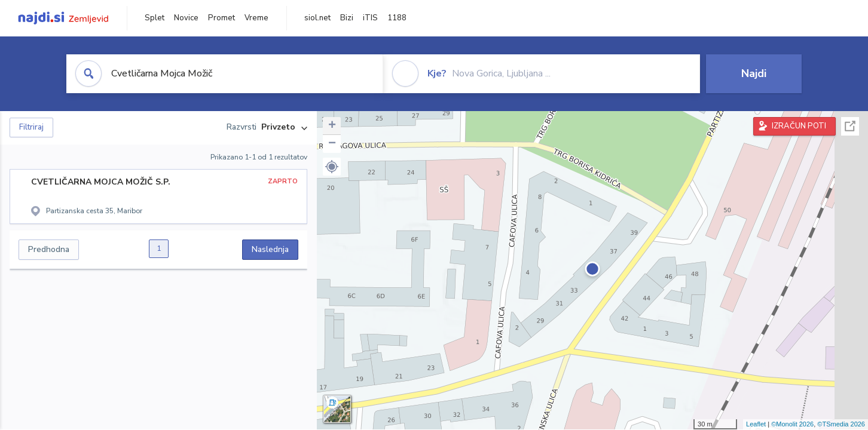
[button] (332, 167)
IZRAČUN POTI (799, 126)
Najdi (754, 73)
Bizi (347, 18)
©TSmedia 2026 (841, 424)
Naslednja (270, 249)
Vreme (256, 18)
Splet (155, 18)
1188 (397, 18)
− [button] (332, 144)
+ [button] (332, 126)
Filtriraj (31, 127)
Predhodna (49, 249)
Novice (186, 18)
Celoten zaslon (850, 126)
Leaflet (756, 424)
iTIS (370, 18)
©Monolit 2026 (792, 424)
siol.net (317, 18)
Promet (221, 18)
